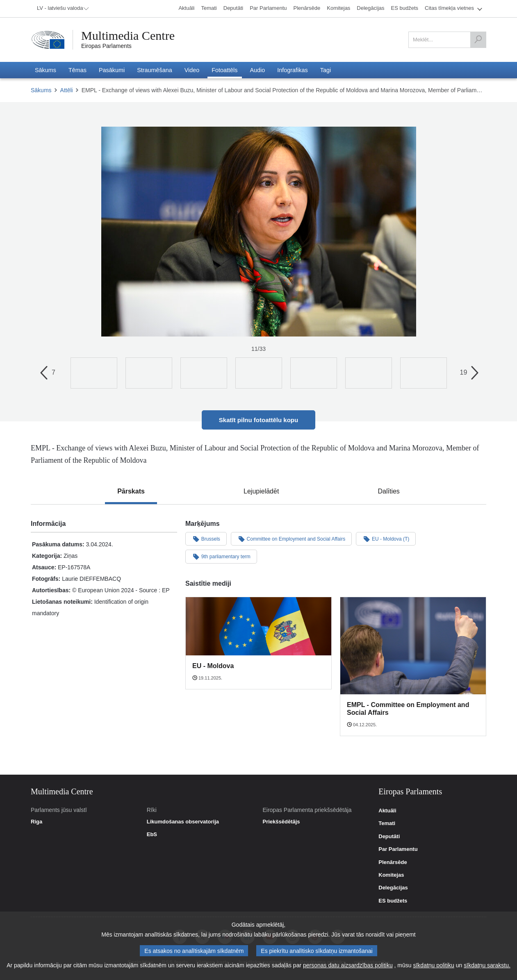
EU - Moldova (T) (386, 539)
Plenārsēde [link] (393, 862)
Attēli (67, 90)
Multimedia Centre (128, 36)
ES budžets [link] (393, 901)
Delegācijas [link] (393, 888)
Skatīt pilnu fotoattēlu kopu (258, 420)
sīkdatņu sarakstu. (487, 965)
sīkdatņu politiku (433, 965)
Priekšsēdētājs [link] (281, 822)
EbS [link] (152, 834)
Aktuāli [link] (387, 811)
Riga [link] (36, 822)
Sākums (41, 90)
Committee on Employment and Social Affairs (291, 539)
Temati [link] (387, 823)
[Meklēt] (478, 40)
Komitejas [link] (391, 875)
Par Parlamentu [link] (398, 849)
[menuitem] (61, 9)
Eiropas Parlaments (106, 46)
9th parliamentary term (221, 556)
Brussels (206, 539)
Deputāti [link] (389, 837)
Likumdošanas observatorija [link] (183, 822)
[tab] (131, 491)
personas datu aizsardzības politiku (348, 965)
